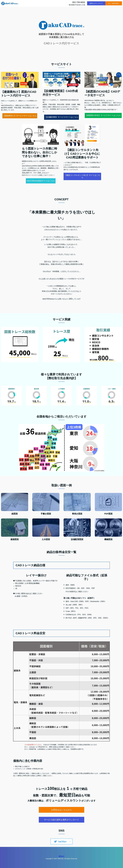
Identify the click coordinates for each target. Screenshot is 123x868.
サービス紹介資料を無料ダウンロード (61, 820)
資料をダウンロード (96, 3)
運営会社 (61, 856)
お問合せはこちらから (61, 810)
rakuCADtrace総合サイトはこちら (41, 181)
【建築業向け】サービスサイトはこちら (20, 116)
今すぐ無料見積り (114, 3)
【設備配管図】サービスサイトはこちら (61, 117)
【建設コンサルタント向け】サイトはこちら (82, 176)
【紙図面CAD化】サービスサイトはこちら (103, 115)
